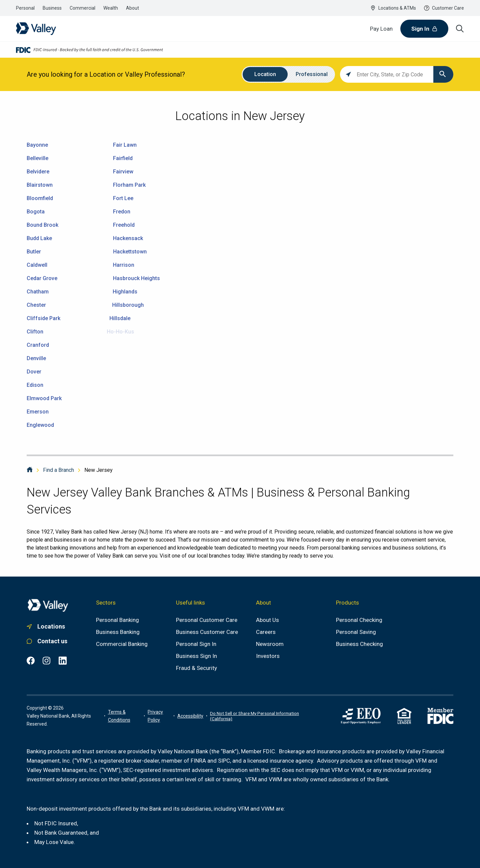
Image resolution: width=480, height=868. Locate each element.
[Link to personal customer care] (48, 641)
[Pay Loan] (381, 29)
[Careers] (266, 632)
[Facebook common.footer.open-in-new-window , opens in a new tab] (31, 661)
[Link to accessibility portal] (190, 716)
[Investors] (268, 656)
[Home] (30, 470)
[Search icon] (460, 29)
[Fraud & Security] (196, 668)
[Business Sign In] (196, 656)
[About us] (267, 620)
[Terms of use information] (125, 716)
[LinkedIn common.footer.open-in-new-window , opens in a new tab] (63, 661)
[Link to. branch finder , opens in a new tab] (48, 627)
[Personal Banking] (117, 620)
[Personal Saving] (356, 632)
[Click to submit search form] (443, 74)
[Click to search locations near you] (348, 74)
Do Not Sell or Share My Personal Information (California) (254, 716)
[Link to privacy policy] (159, 716)
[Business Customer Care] (207, 632)
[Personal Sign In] (196, 644)
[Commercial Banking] (122, 644)
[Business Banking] (118, 632)
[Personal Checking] (359, 620)
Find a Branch (58, 470)
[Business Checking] (359, 644)
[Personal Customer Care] (207, 620)
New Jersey (98, 470)
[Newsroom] (270, 644)
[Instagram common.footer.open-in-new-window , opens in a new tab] (47, 661)
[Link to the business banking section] (52, 8)
